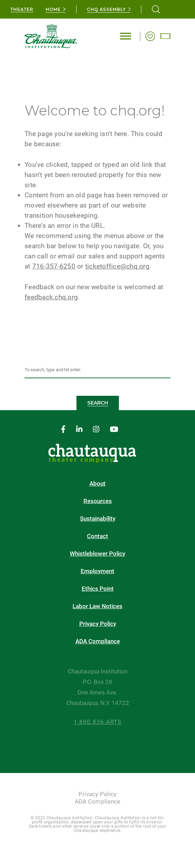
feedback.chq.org (51, 297)
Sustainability (98, 519)
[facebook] (63, 430)
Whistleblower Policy (97, 554)
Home (53, 9)
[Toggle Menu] (126, 36)
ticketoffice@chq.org (117, 266)
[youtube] (114, 430)
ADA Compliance (98, 641)
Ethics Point (98, 589)
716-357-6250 (54, 266)
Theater (22, 9)
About (97, 484)
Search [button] (98, 403)
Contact (97, 536)
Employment (97, 571)
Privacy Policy (98, 624)
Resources (98, 501)
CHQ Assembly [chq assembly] (106, 9)
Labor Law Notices (97, 606)
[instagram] (96, 430)
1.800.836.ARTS (97, 722)
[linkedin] (79, 430)
